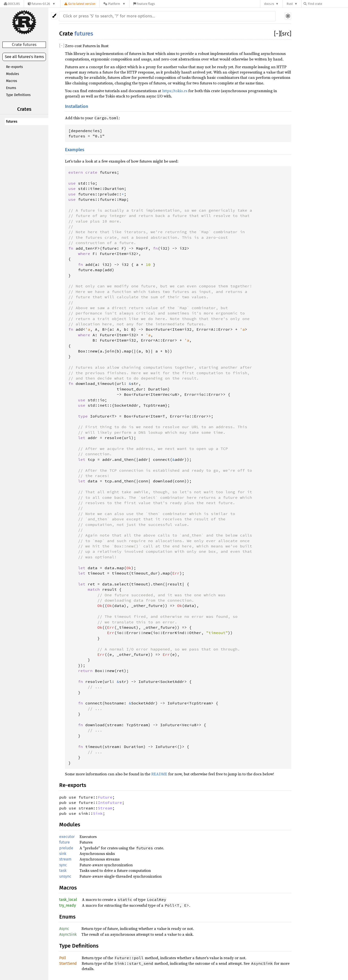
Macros (12, 81)
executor (67, 837)
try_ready (68, 905)
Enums (11, 88)
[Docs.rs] (12, 4)
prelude (66, 848)
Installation (77, 106)
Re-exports (14, 67)
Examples (75, 150)
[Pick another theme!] (54, 16)
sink (63, 854)
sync (63, 865)
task (63, 871)
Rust (290, 4)
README (159, 774)
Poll (63, 958)
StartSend (68, 963)
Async (64, 929)
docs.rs (269, 4)
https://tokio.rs (175, 91)
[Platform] (114, 4)
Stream (105, 808)
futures (12, 122)
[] (277, 34)
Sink (98, 813)
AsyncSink (68, 934)
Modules (13, 74)
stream (65, 859)
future (65, 842)
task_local (68, 900)
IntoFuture (110, 802)
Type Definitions (18, 95)
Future (105, 797)
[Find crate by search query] (328, 4)
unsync (65, 876)
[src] (286, 34)
